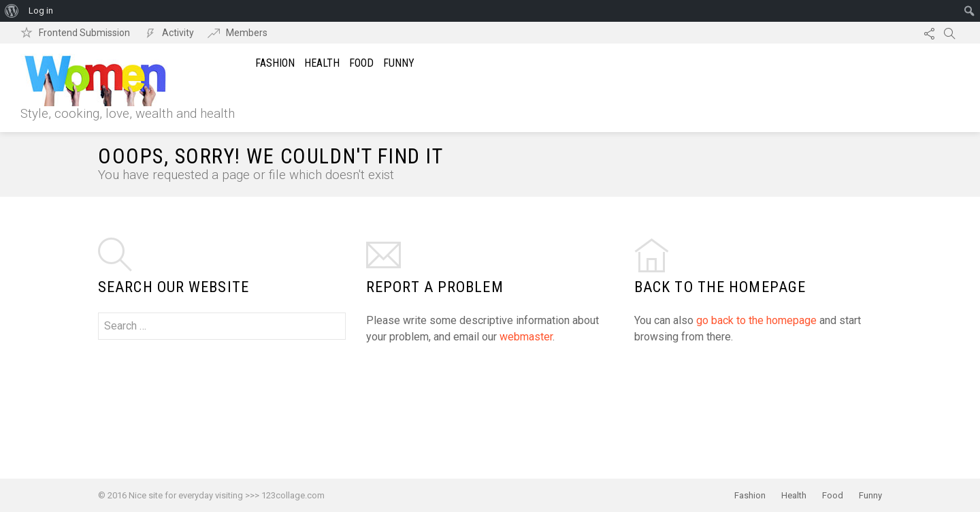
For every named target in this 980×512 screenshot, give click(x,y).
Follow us (929, 33)
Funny (399, 63)
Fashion (275, 63)
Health (322, 63)
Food (361, 63)
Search (949, 33)
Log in (41, 11)
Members (247, 33)
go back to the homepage (756, 320)
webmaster (526, 337)
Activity (178, 33)
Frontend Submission (84, 33)
